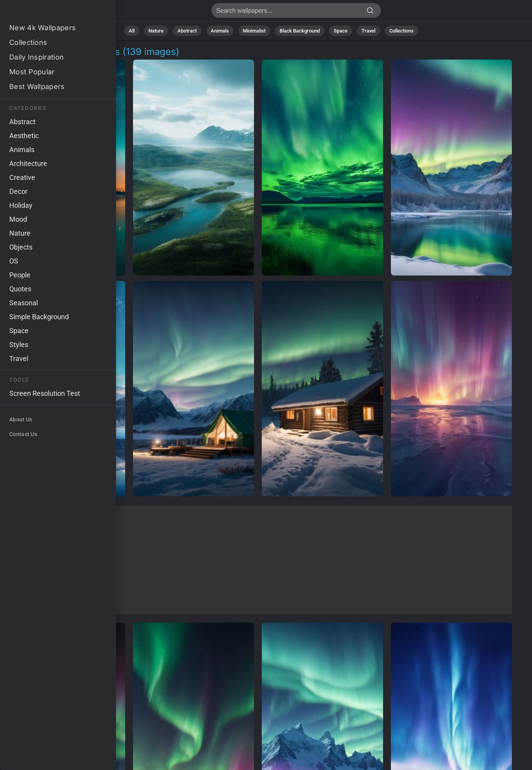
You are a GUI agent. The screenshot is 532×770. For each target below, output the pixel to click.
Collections (402, 31)
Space (341, 31)
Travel (368, 31)
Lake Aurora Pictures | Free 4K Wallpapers (46, 13)
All (132, 31)
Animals (220, 31)
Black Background (300, 31)
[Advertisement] (258, 560)
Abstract (187, 31)
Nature (156, 31)
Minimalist (254, 31)
